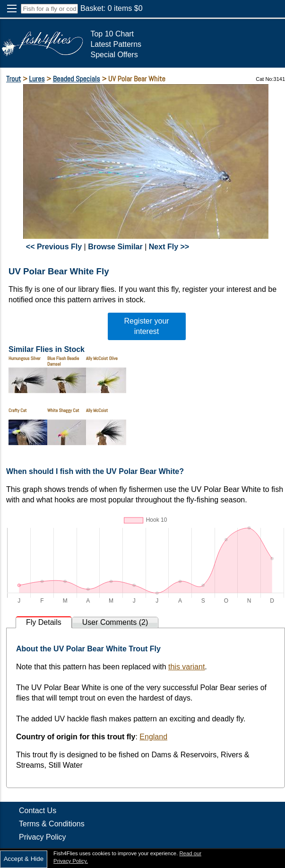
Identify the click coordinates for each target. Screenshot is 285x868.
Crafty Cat (18, 410)
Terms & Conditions (52, 824)
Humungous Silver (25, 358)
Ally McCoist (97, 410)
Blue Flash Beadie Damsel (63, 361)
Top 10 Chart (112, 34)
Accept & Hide (24, 859)
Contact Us (38, 811)
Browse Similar (115, 247)
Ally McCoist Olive (102, 358)
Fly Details (44, 622)
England (153, 737)
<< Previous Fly (54, 247)
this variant (186, 667)
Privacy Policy (43, 837)
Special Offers (114, 55)
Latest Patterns (116, 44)
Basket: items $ (112, 8)
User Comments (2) (115, 622)
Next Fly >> (169, 247)
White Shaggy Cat (63, 410)
